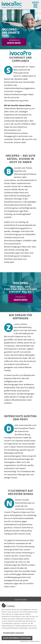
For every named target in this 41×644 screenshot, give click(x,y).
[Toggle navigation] (35, 5)
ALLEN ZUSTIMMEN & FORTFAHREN (17, 638)
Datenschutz (35, 641)
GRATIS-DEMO (21, 299)
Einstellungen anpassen (13, 633)
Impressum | (25, 641)
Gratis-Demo (14, 42)
